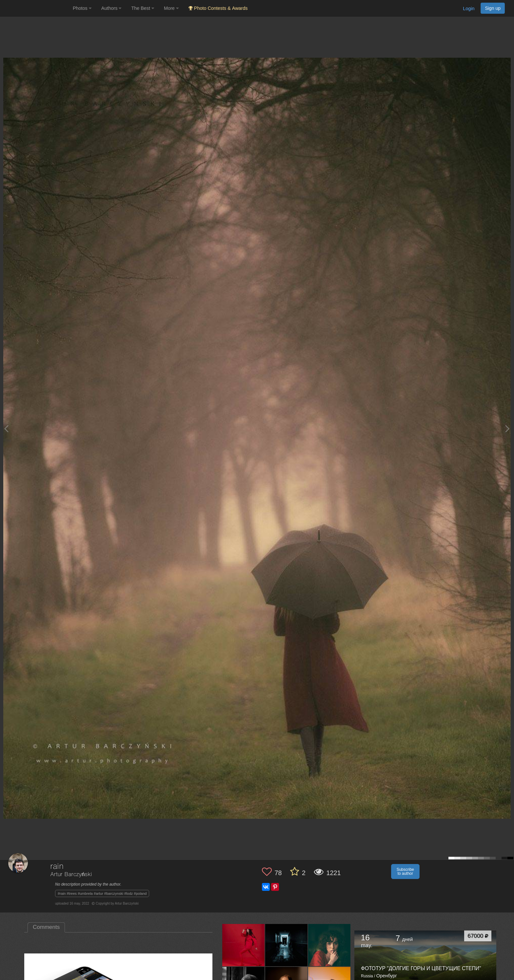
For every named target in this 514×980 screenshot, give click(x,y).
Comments (46, 927)
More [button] (171, 8)
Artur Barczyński (71, 875)
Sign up (493, 8)
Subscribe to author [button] (405, 872)
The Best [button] (143, 8)
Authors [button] (111, 8)
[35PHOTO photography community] (36, 8)
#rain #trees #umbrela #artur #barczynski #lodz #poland (102, 893)
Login (469, 9)
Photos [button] (82, 8)
